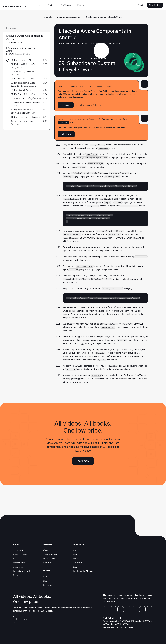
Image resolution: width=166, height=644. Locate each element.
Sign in (141, 5)
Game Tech (18, 567)
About (46, 551)
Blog (75, 567)
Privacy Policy (49, 559)
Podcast (76, 555)
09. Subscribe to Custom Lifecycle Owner (25, 104)
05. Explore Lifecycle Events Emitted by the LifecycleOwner (24, 84)
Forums (76, 559)
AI (14, 559)
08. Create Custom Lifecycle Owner (26, 98)
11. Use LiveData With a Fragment (25, 117)
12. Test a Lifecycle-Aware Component (22, 123)
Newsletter (77, 563)
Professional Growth (22, 571)
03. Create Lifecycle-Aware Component (23, 73)
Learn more (66, 105)
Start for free (155, 5)
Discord (76, 551)
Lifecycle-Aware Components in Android (62, 17)
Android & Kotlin (21, 555)
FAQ (45, 581)
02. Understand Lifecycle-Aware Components (25, 66)
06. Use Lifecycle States (21, 90)
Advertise (47, 563)
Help (45, 577)
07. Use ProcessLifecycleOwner (24, 94)
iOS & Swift (18, 551)
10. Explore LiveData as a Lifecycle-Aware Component (23, 111)
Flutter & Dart (19, 563)
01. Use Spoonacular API (22, 60)
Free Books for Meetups (83, 571)
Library (16, 575)
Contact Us (48, 585)
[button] (39, 5)
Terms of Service (50, 555)
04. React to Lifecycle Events (23, 79)
